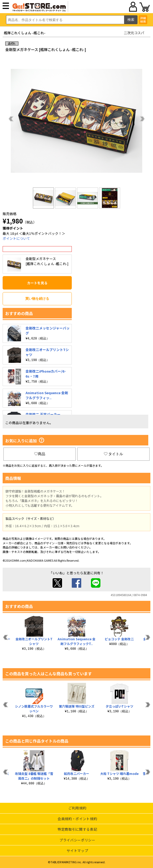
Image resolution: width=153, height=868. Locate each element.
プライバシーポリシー (77, 840)
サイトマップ (77, 851)
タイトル (114, 454)
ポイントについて (16, 238)
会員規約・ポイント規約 (77, 819)
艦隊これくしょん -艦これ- (25, 33)
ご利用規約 (77, 808)
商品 (40, 454)
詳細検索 (143, 20)
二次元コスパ (134, 33)
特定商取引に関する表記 (77, 829)
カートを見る (37, 283)
